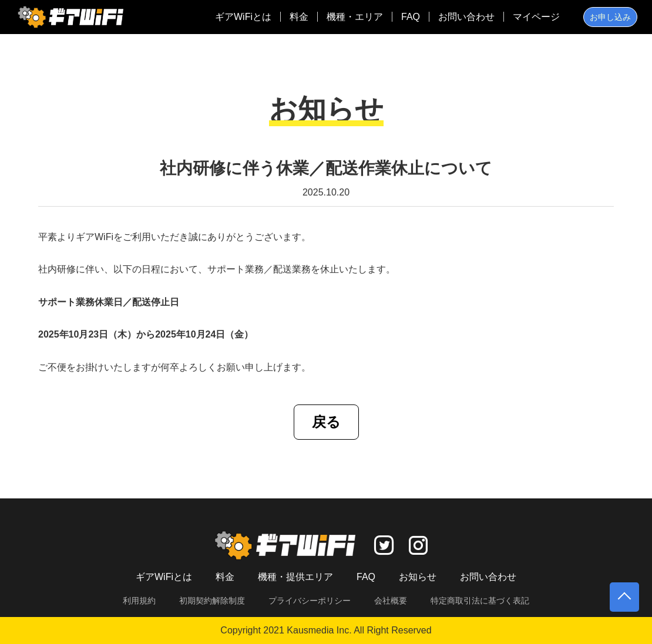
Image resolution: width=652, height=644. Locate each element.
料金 (299, 17)
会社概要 (391, 601)
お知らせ (418, 577)
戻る (326, 422)
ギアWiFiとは (243, 17)
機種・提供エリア (295, 577)
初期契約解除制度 (212, 601)
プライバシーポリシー (310, 601)
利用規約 (139, 601)
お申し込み (610, 17)
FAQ (411, 17)
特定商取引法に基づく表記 (480, 601)
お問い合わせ (466, 17)
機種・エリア (355, 17)
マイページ (536, 17)
